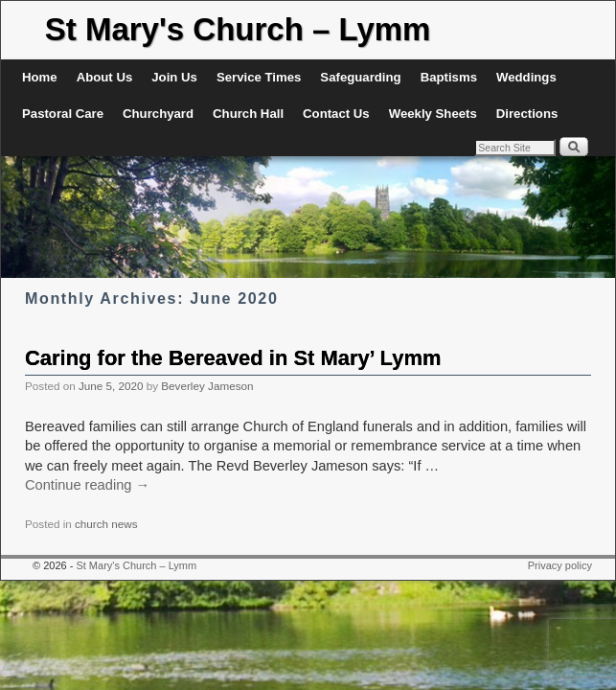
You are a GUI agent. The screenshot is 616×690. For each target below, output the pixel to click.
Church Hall (248, 114)
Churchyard (158, 114)
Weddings (526, 77)
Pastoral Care (63, 114)
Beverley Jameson (207, 386)
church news (106, 524)
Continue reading (87, 485)
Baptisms (449, 77)
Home (40, 77)
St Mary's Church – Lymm (238, 29)
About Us (105, 77)
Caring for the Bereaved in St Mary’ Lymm (233, 358)
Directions (527, 114)
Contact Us (336, 114)
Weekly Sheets (433, 114)
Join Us (174, 77)
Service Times (259, 77)
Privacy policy (560, 565)
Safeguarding (360, 77)
